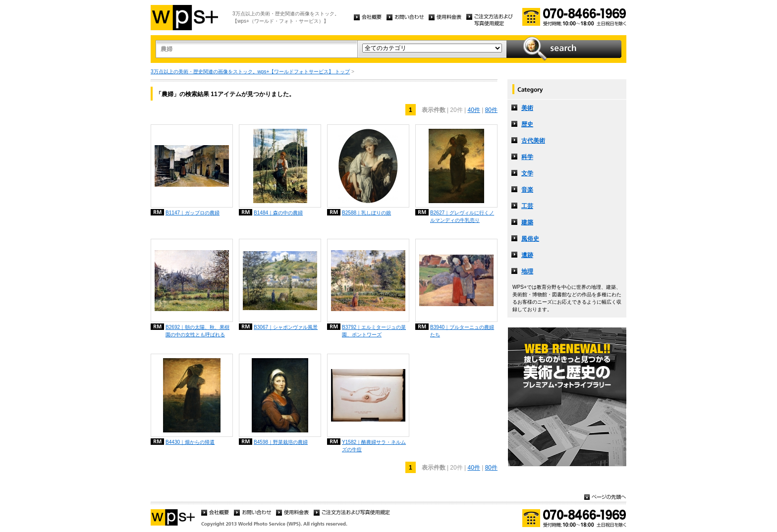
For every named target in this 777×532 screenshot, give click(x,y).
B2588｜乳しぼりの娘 (366, 213)
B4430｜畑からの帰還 (190, 442)
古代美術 (533, 141)
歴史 (527, 124)
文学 (527, 173)
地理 (527, 271)
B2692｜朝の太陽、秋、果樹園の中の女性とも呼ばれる (197, 331)
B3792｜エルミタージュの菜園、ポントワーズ (374, 331)
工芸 (527, 206)
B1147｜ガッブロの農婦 (193, 213)
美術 (527, 108)
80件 (491, 110)
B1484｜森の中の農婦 (278, 213)
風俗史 (530, 239)
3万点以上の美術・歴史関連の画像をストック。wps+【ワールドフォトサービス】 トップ (250, 72)
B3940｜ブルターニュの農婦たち (462, 331)
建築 (527, 222)
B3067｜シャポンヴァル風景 (286, 327)
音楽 (527, 190)
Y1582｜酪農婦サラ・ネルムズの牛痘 (374, 446)
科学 (527, 157)
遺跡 (527, 255)
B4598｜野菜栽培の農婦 (281, 442)
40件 (473, 110)
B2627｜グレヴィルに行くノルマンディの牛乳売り (462, 216)
